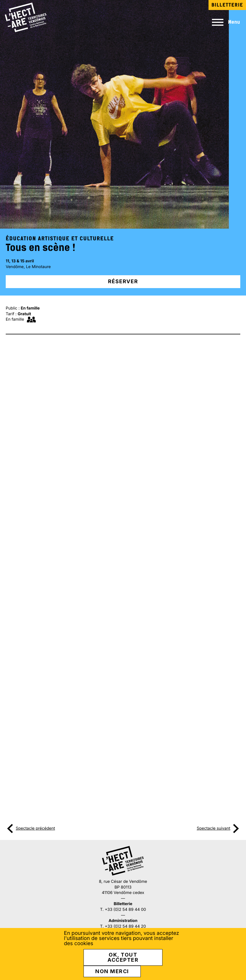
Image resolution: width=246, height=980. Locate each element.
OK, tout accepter (123, 958)
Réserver (123, 282)
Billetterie (227, 5)
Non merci (112, 972)
